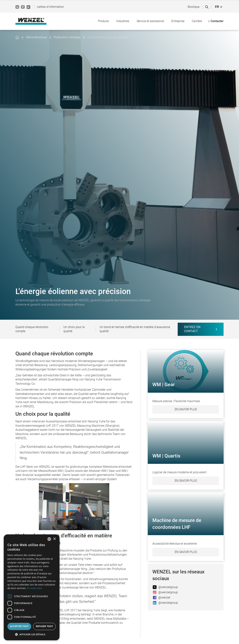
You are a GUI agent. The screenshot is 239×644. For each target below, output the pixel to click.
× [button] (54, 539)
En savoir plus (186, 409)
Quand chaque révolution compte (32, 329)
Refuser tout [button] (44, 626)
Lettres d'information (50, 7)
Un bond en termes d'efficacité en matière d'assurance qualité (135, 329)
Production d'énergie (67, 37)
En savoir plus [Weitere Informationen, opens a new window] (34, 588)
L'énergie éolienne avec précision (108, 37)
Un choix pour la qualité (74, 329)
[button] (219, 7)
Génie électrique (36, 37)
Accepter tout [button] (19, 626)
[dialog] (32, 587)
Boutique (194, 7)
